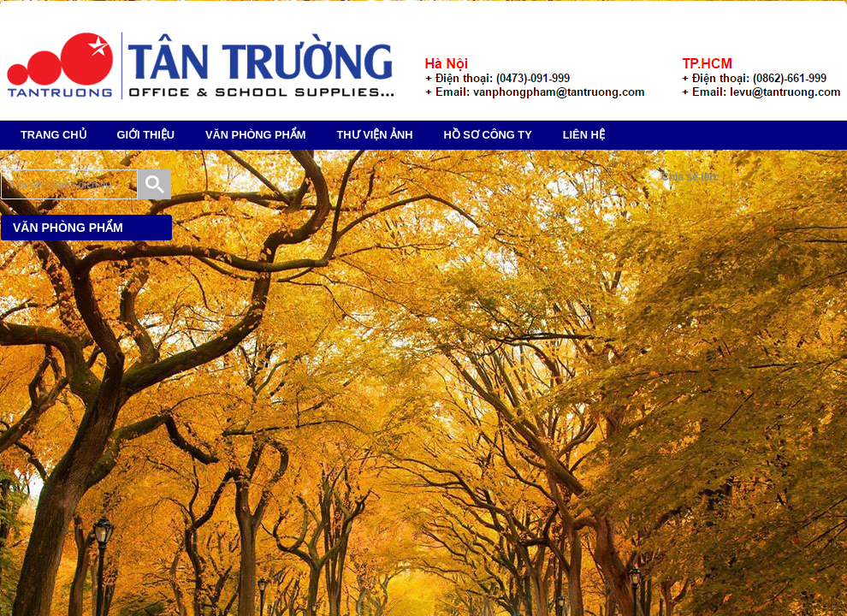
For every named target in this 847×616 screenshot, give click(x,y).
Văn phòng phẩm (256, 135)
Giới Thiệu (146, 135)
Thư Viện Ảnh (375, 135)
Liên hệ (584, 135)
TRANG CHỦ (53, 135)
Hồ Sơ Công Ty (488, 135)
